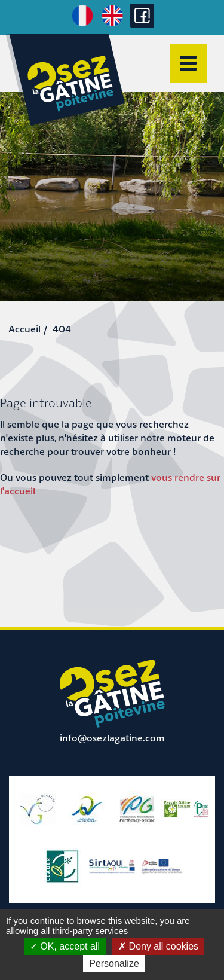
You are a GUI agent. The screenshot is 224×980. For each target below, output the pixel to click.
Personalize (114, 964)
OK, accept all (65, 946)
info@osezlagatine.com (112, 738)
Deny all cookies (158, 946)
